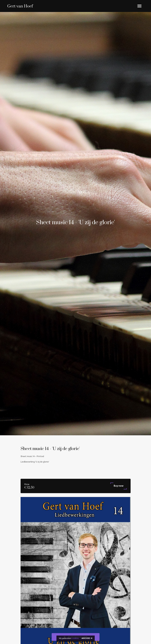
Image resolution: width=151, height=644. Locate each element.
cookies (75, 638)
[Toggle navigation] (139, 6)
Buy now (119, 486)
